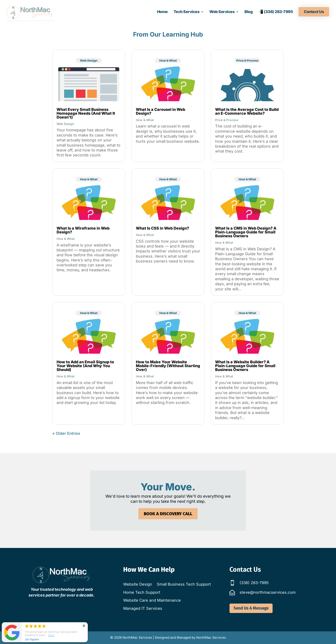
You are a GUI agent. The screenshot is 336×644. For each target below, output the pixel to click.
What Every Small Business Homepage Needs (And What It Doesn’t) (86, 113)
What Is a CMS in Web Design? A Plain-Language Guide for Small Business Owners (246, 232)
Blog (249, 12)
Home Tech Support (142, 592)
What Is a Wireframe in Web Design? (83, 230)
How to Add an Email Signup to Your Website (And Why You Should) (85, 366)
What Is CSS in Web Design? (162, 228)
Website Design (138, 584)
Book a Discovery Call (168, 507)
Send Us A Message (251, 608)
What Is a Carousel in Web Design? (160, 111)
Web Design (65, 124)
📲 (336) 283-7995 (276, 12)
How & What (145, 120)
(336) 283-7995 (254, 583)
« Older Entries (66, 433)
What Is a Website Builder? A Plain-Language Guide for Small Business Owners (245, 366)
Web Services (222, 12)
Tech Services (187, 12)
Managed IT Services (143, 608)
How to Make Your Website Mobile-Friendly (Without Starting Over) (168, 366)
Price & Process (227, 120)
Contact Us (314, 12)
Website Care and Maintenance (152, 600)
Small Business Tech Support (184, 584)
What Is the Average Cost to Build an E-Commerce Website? (247, 111)
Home (162, 12)
